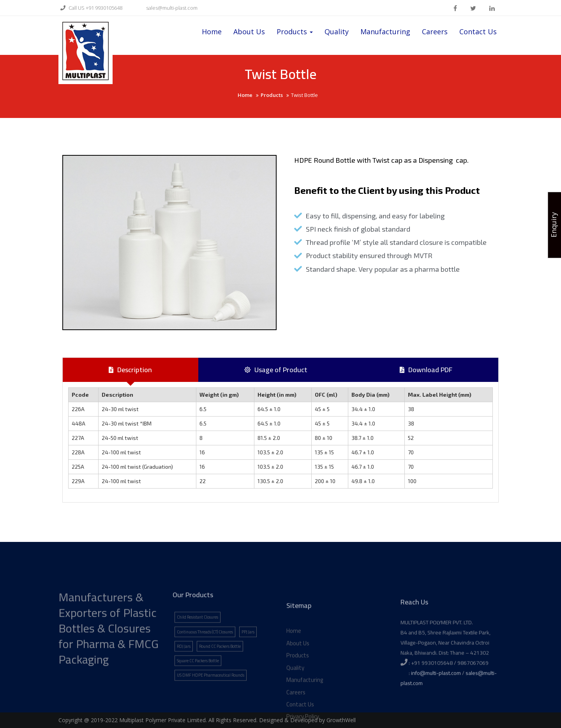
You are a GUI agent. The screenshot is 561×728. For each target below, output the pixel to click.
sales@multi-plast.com (167, 8)
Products (295, 32)
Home (212, 32)
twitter (473, 8)
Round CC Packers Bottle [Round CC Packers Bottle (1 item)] (220, 678)
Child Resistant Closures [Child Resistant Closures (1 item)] (198, 649)
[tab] (131, 370)
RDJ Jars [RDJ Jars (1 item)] (184, 678)
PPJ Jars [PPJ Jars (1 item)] (248, 663)
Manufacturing (385, 32)
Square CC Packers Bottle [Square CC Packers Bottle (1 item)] (198, 692)
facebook (455, 8)
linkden (492, 8)
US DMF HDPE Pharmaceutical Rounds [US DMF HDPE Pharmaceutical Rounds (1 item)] (211, 707)
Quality (337, 32)
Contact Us (478, 32)
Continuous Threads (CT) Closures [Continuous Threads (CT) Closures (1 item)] (205, 663)
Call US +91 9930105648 (90, 8)
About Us (249, 32)
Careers (435, 32)
